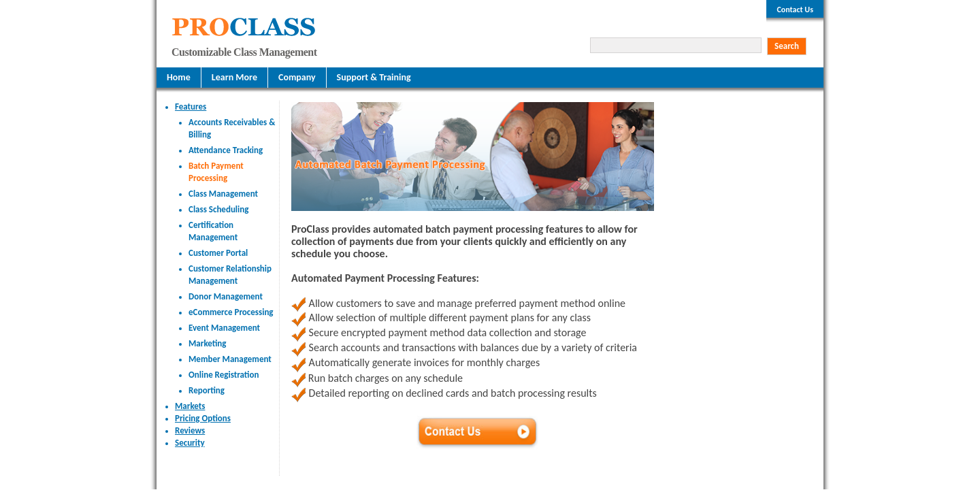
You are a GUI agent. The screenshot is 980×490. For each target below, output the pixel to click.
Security (190, 443)
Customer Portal (218, 253)
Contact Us (795, 10)
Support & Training (374, 77)
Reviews (190, 430)
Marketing (208, 343)
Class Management (223, 194)
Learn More (234, 77)
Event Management (224, 328)
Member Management (230, 359)
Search (787, 46)
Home (179, 77)
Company (297, 77)
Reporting (207, 390)
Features (191, 107)
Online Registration (224, 375)
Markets (190, 406)
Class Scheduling (218, 209)
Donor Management (226, 296)
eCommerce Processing (231, 312)
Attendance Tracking (226, 150)
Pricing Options (203, 418)
